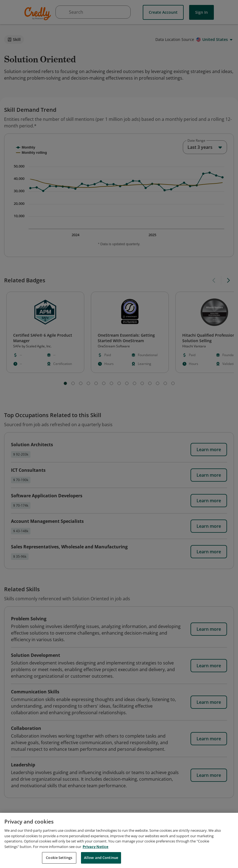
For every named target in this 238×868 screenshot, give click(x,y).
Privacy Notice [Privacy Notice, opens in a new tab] (96, 847)
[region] (119, 840)
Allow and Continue (101, 858)
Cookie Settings (59, 858)
